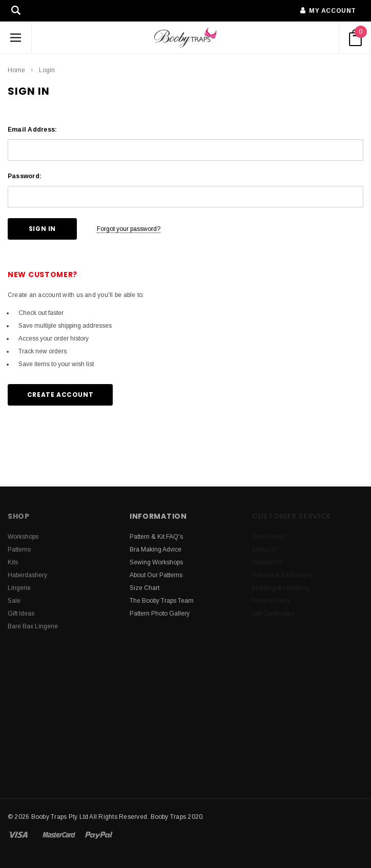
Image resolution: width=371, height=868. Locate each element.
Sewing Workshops (156, 562)
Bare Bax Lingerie (33, 626)
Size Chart (145, 588)
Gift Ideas (21, 613)
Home (16, 70)
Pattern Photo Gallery (160, 613)
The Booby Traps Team (162, 601)
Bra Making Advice (156, 549)
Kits (13, 562)
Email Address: (32, 130)
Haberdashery (27, 575)
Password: (25, 176)
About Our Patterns (156, 575)
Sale (14, 601)
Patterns (19, 549)
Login (47, 70)
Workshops (23, 537)
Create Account (60, 395)
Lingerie (19, 588)
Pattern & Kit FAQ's (156, 537)
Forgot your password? (129, 229)
